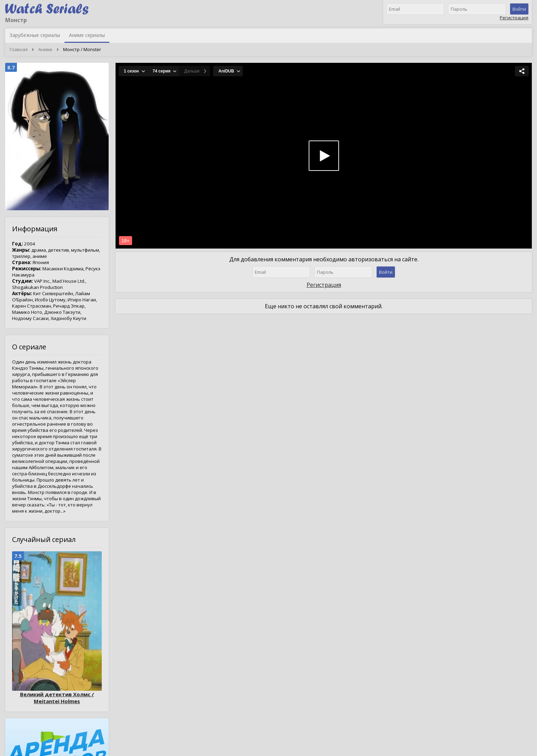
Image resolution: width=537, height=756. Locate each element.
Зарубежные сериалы (35, 35)
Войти (519, 9)
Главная (19, 49)
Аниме (45, 49)
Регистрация (514, 18)
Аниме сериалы (87, 35)
